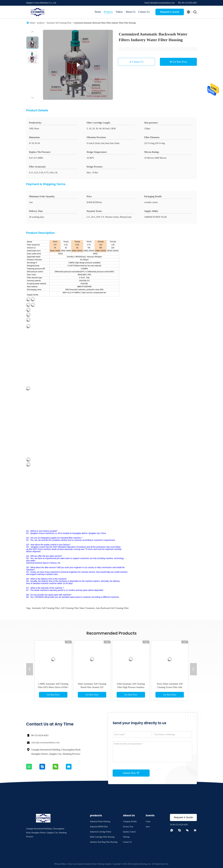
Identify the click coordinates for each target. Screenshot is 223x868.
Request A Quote (170, 12)
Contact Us (144, 12)
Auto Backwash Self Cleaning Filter (112, 608)
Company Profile (130, 822)
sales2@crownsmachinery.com (45, 742)
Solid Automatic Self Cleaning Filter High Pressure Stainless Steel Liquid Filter (131, 687)
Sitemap (126, 837)
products (41, 23)
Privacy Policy (60, 864)
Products (108, 12)
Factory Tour (128, 827)
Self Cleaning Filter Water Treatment (78, 608)
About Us (131, 12)
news (148, 827)
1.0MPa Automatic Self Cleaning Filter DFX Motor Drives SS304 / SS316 (53, 687)
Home (98, 12)
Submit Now (131, 773)
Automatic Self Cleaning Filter (59, 23)
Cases (148, 822)
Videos (119, 12)
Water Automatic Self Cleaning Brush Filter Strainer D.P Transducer (92, 687)
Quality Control (129, 832)
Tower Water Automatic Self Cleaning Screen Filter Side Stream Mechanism (170, 687)
